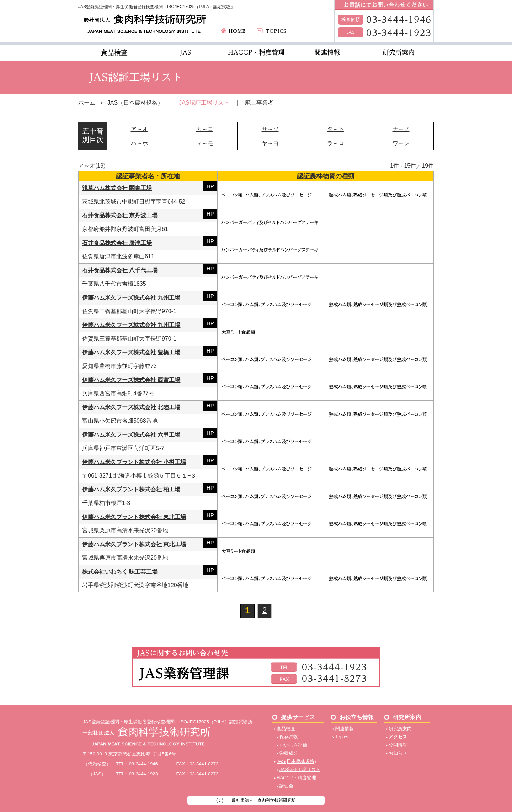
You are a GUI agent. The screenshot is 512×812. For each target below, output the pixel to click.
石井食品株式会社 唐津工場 (117, 243)
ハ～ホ (139, 143)
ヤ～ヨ (270, 143)
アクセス (398, 737)
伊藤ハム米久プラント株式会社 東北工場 (134, 517)
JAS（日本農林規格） (135, 103)
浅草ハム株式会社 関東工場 (117, 188)
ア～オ (139, 129)
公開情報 (398, 745)
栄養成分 (289, 753)
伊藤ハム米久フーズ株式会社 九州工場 (131, 298)
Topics (342, 737)
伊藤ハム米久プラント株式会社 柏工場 (131, 489)
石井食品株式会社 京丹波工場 (120, 215)
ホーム (87, 103)
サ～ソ (270, 129)
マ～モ (205, 143)
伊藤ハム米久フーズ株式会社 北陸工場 (131, 407)
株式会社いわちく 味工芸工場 (120, 572)
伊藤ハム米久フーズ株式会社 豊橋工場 (131, 352)
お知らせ (398, 753)
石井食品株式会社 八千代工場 (120, 270)
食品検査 (286, 729)
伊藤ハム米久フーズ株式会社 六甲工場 (131, 435)
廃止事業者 (259, 103)
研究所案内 (400, 729)
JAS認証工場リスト (300, 769)
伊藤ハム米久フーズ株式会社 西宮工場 (131, 380)
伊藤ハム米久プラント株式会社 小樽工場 (134, 462)
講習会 (286, 786)
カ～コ (205, 129)
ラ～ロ (336, 143)
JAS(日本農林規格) (296, 761)
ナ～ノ (401, 129)
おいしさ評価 (293, 745)
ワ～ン (401, 143)
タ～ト (336, 129)
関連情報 (345, 729)
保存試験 (289, 737)
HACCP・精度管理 (296, 778)
